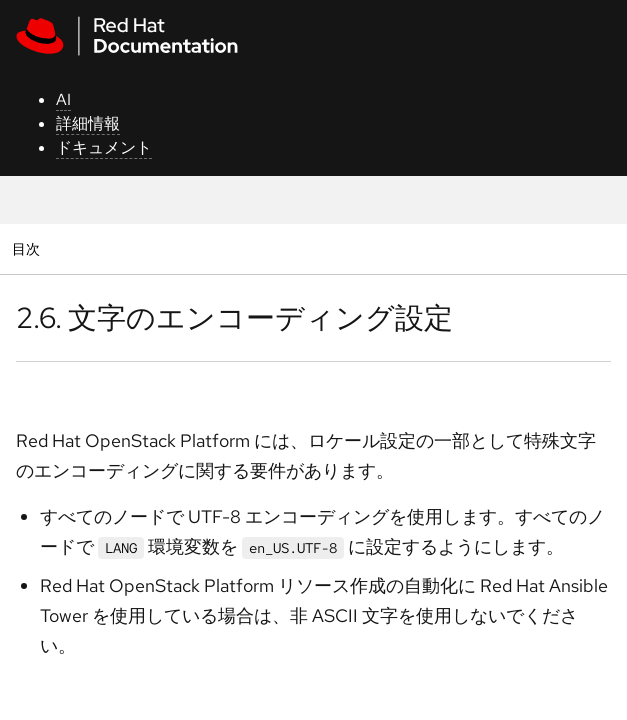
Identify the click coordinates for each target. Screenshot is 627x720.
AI (63, 99)
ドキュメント (104, 147)
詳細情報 (88, 123)
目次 (28, 248)
